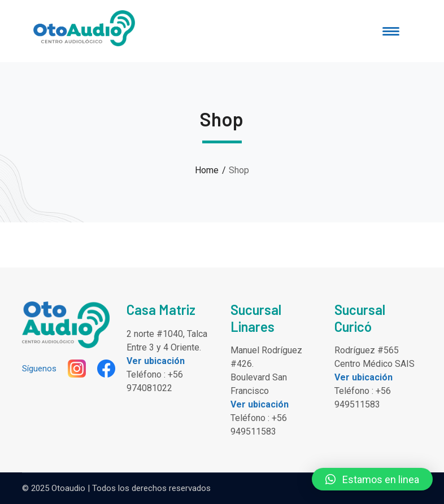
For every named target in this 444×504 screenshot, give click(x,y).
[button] (372, 479)
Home (207, 170)
